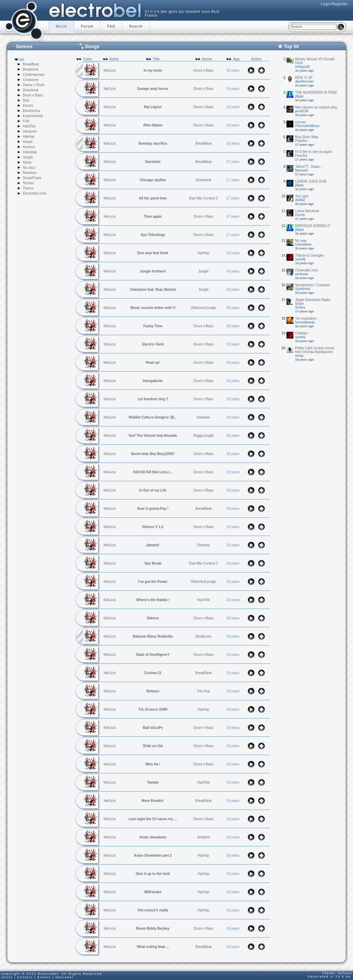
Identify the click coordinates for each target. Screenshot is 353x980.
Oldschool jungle (203, 308)
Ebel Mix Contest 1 (203, 563)
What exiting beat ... (153, 947)
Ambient (204, 837)
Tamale (153, 782)
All (22, 60)
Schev (300, 307)
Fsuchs (301, 141)
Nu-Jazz (29, 168)
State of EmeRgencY (153, 655)
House (28, 142)
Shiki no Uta (153, 746)
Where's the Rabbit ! (153, 600)
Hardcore (30, 131)
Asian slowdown (153, 837)
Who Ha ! (153, 764)
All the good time (153, 198)
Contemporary (34, 75)
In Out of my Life (153, 490)
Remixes (29, 173)
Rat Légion (153, 107)
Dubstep (204, 545)
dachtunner (304, 81)
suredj (300, 259)
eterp (299, 356)
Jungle (28, 157)
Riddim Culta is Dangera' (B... (153, 417)
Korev (300, 215)
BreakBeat (31, 64)
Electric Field (153, 344)
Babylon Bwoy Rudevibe (153, 636)
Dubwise (203, 417)
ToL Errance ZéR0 (153, 709)
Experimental (33, 116)
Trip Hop (203, 691)
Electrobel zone (35, 193)
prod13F (302, 111)
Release (153, 691)
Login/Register (334, 4)
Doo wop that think (153, 253)
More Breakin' (153, 801)
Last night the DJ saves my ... (153, 819)
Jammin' (153, 545)
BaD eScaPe (153, 728)
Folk (26, 121)
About (7, 977)
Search (136, 26)
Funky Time (153, 326)
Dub (26, 100)
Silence (153, 618)
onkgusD (302, 67)
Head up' (153, 363)
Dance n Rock (34, 85)
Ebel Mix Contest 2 (203, 198)
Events (44, 977)
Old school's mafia (153, 910)
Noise (27, 162)
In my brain (153, 70)
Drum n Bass (33, 95)
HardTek (29, 126)
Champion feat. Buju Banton (153, 290)
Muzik (62, 26)
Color (88, 59)
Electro (28, 106)
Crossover (31, 80)
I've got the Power (153, 582)
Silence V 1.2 (153, 527)
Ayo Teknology (153, 235)
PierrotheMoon (307, 126)
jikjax (299, 96)
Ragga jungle (204, 436)
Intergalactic (153, 381)
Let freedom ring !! (153, 399)
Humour (29, 147)
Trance (28, 188)
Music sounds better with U (153, 308)
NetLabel (64, 977)
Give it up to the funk (153, 874)
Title (156, 59)
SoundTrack (32, 178)
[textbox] (313, 27)
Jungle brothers (153, 271)
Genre (207, 59)
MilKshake (153, 892)
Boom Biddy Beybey (153, 929)
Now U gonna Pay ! (153, 509)
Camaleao (303, 244)
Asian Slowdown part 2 (153, 855)
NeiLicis (110, 70)
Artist (114, 59)
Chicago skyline (153, 180)
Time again (153, 216)
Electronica (31, 111)
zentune (302, 274)
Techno (28, 183)
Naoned (301, 170)
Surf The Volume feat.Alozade (153, 436)
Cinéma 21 (153, 673)
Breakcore (31, 69)
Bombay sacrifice (153, 143)
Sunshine (153, 162)
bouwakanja (305, 322)
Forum (87, 26)
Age (236, 59)
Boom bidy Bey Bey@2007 (153, 454)
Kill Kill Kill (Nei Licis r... (153, 472)
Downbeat (31, 90)
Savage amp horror (153, 89)
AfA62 (300, 200)
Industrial (30, 152)
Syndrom (302, 289)
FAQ (111, 26)
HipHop (28, 137)
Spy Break (153, 563)
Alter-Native (153, 125)
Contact (25, 977)
